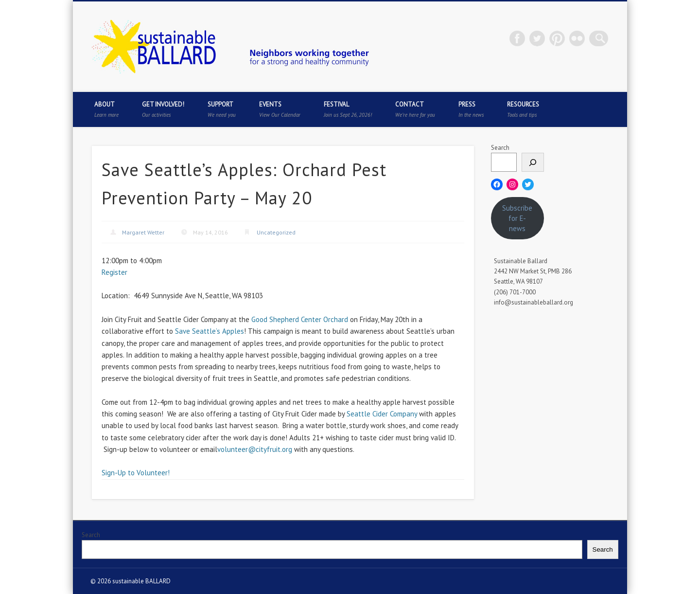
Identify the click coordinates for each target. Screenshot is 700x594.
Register (114, 272)
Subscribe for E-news (517, 218)
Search (500, 148)
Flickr (580, 38)
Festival (348, 109)
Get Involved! (163, 109)
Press (471, 109)
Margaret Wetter (143, 232)
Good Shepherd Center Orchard (300, 319)
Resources (523, 109)
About (106, 109)
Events (280, 109)
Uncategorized (276, 232)
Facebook (521, 38)
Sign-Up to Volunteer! (136, 473)
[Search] (533, 162)
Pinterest (560, 38)
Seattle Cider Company (382, 414)
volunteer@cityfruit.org (255, 449)
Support (222, 109)
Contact (415, 109)
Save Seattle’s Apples (210, 331)
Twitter (541, 38)
